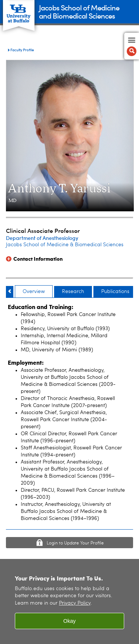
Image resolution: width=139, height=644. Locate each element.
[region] (69, 601)
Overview (34, 292)
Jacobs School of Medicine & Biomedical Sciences (65, 245)
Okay (70, 621)
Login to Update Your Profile (75, 543)
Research (73, 292)
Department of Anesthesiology (42, 238)
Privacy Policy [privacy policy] (75, 603)
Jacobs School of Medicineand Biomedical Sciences (79, 11)
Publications (115, 292)
